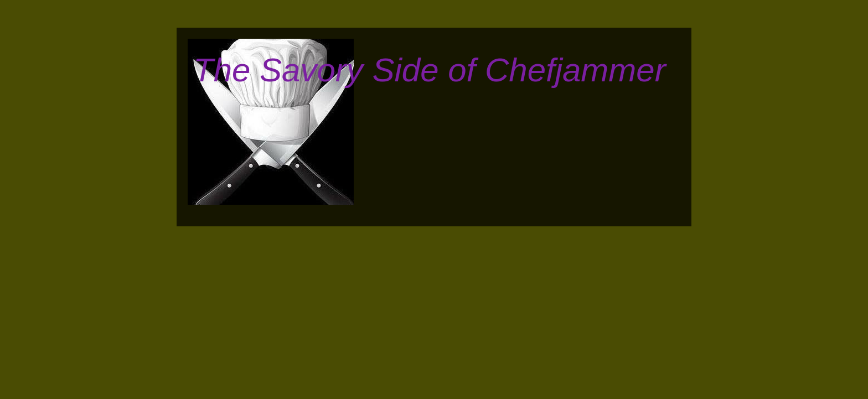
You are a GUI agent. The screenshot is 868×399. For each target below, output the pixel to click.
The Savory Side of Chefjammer (430, 70)
